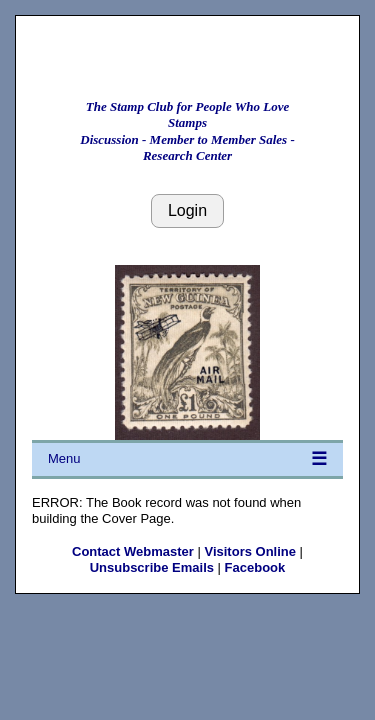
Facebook (255, 567)
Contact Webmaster (133, 551)
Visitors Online (250, 551)
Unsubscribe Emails (152, 567)
